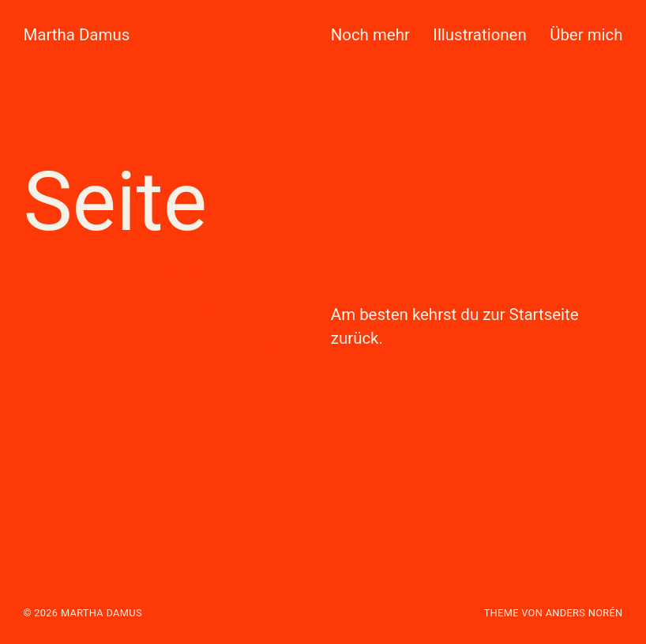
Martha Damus (76, 35)
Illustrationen (479, 35)
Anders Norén (584, 613)
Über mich (586, 35)
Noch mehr (370, 35)
